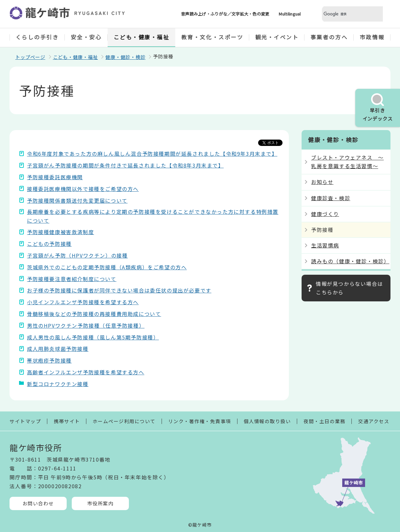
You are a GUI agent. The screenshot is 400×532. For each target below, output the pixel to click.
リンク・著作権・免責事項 (200, 421)
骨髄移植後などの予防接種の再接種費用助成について (94, 314)
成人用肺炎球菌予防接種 (58, 349)
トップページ (30, 57)
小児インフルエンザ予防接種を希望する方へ (83, 302)
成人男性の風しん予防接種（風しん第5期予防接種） (93, 337)
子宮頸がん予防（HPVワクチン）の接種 (77, 255)
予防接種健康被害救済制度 (60, 232)
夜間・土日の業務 (324, 421)
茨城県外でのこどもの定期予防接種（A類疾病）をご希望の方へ (107, 267)
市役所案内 (100, 503)
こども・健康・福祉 (142, 37)
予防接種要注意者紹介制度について (72, 279)
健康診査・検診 (331, 198)
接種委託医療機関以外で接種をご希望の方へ (83, 189)
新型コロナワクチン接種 (58, 384)
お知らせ (322, 182)
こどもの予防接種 (49, 244)
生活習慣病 (325, 245)
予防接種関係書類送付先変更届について (77, 200)
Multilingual (290, 14)
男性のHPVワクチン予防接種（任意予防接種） (86, 325)
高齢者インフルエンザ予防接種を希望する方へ (86, 372)
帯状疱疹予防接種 (49, 360)
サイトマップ (25, 421)
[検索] (345, 14)
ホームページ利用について (124, 421)
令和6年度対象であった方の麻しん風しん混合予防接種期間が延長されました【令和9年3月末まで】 (152, 154)
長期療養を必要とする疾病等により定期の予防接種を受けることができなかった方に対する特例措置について (153, 216)
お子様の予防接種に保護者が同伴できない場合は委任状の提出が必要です (119, 290)
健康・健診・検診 (125, 57)
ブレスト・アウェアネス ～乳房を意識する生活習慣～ (347, 162)
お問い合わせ (38, 503)
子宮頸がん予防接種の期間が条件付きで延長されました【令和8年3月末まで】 (125, 165)
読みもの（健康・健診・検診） (350, 261)
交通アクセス (374, 421)
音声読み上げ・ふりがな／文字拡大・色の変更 (225, 14)
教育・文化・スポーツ (212, 37)
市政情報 (372, 37)
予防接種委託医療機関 (55, 177)
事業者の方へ (329, 37)
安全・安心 (86, 37)
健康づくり (325, 214)
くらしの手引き (37, 37)
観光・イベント (277, 37)
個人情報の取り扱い (267, 421)
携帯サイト (67, 421)
